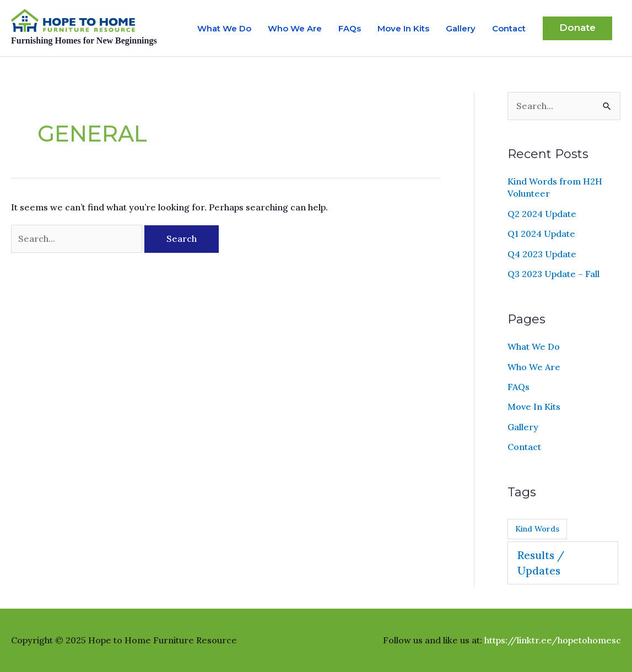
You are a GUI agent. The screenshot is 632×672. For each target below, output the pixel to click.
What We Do (224, 28)
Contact (509, 28)
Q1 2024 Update (541, 234)
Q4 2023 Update (542, 254)
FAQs (350, 28)
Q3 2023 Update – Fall (553, 274)
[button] (577, 28)
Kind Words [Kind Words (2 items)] (537, 529)
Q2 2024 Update (542, 214)
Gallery (461, 28)
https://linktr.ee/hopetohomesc (553, 640)
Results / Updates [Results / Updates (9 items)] (541, 563)
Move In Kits (403, 28)
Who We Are (295, 28)
